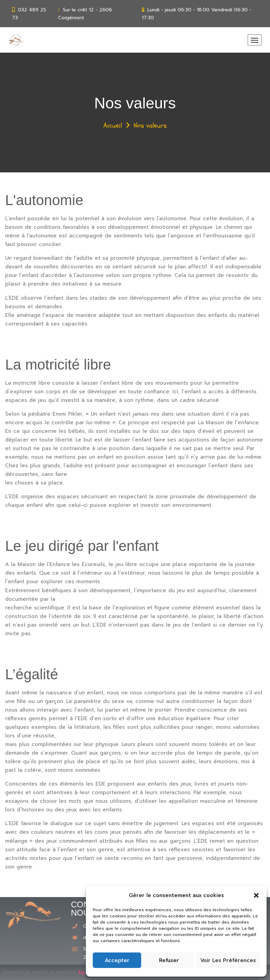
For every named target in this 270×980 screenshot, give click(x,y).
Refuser (169, 960)
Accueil (113, 125)
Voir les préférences (228, 960)
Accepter (117, 960)
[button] (256, 895)
